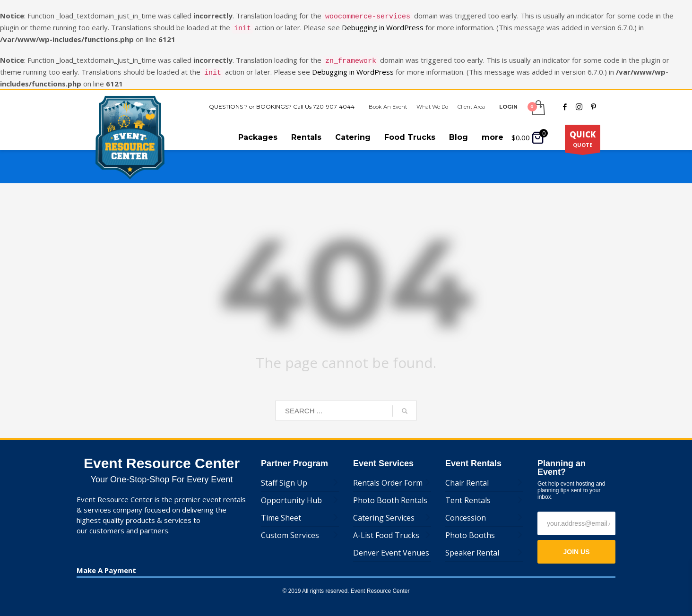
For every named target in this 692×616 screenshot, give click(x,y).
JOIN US (576, 546)
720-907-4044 (334, 101)
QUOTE (583, 135)
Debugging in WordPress (383, 26)
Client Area (471, 101)
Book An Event (388, 101)
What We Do (432, 101)
